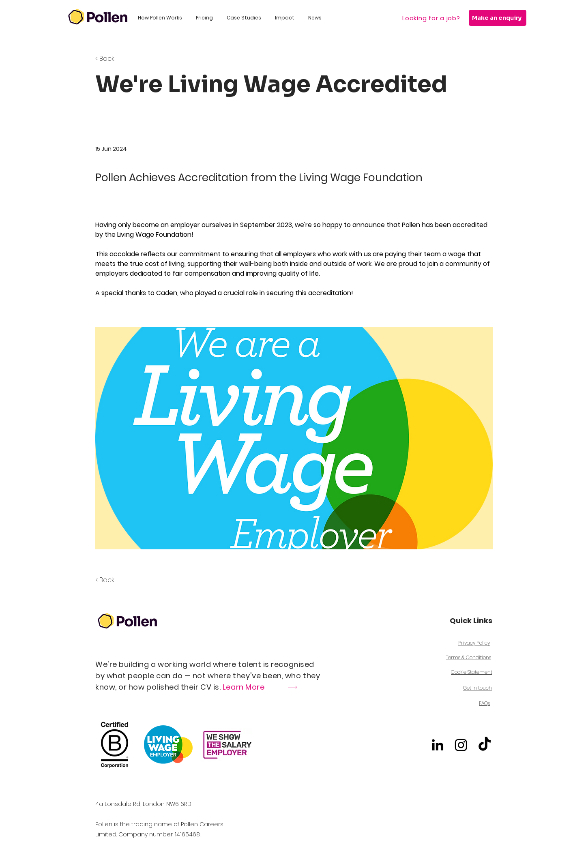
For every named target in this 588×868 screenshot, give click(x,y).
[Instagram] (461, 745)
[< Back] (122, 59)
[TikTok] (485, 745)
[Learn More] (292, 687)
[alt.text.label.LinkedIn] (438, 745)
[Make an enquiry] (498, 18)
